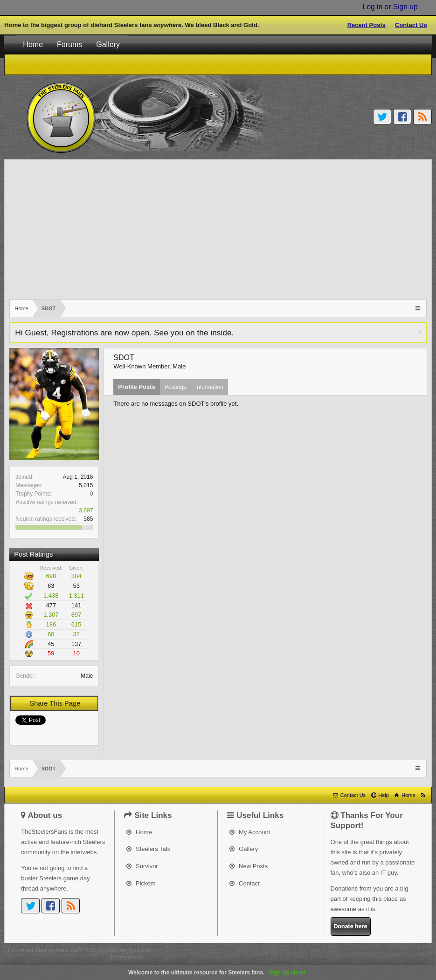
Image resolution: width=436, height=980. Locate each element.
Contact (244, 883)
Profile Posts (136, 387)
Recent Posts (367, 25)
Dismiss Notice (420, 332)
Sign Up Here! (287, 973)
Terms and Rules (367, 950)
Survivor (142, 866)
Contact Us (411, 25)
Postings (175, 387)
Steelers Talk (148, 849)
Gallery (108, 44)
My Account (250, 832)
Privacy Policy (411, 950)
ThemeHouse (127, 958)
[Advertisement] (218, 230)
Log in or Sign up (390, 7)
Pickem (141, 883)
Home (33, 44)
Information (209, 387)
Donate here (351, 926)
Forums (69, 44)
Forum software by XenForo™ (79, 950)
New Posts (249, 866)
